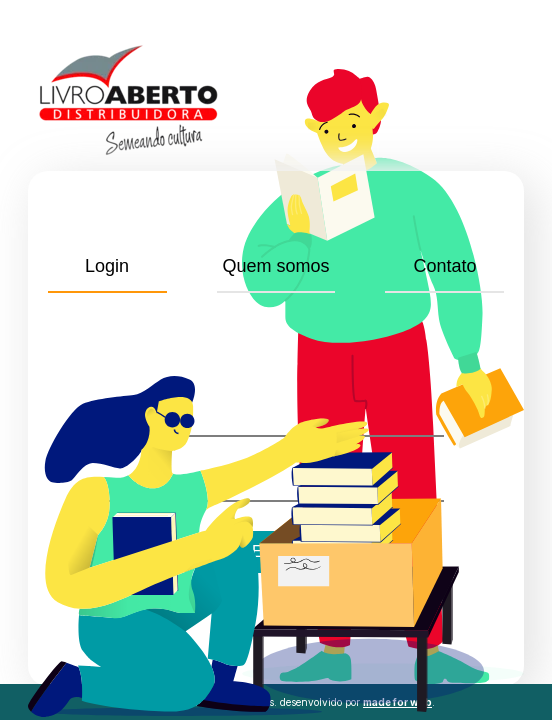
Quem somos (275, 266)
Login (107, 266)
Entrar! (276, 551)
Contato (444, 266)
